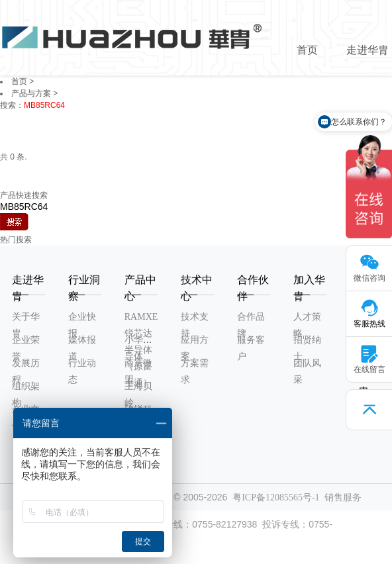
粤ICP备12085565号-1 (276, 497)
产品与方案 (31, 93)
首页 (307, 50)
